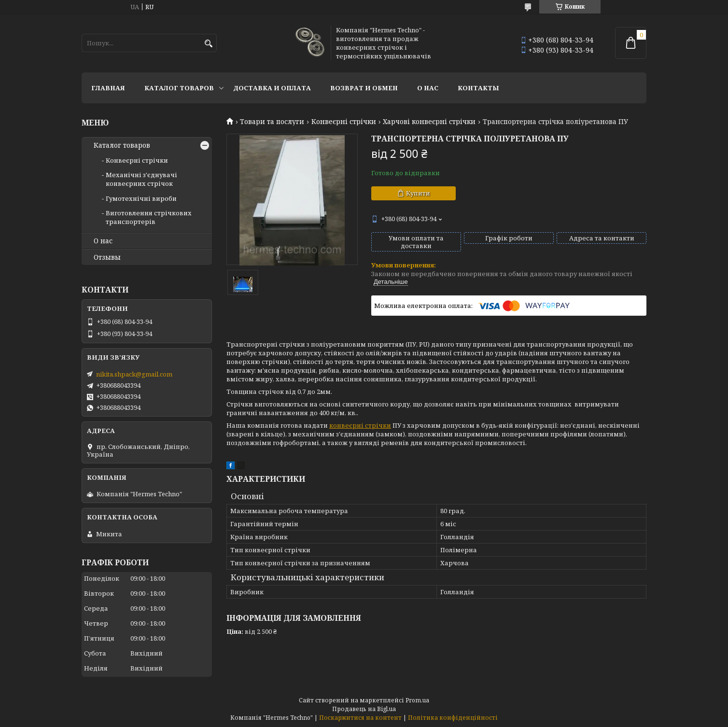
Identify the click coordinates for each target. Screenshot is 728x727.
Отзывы (107, 257)
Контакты (478, 88)
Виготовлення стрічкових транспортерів (149, 217)
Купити (418, 193)
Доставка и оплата (272, 88)
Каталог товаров (179, 88)
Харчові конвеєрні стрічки (429, 122)
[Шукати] (208, 44)
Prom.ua (417, 700)
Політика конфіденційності (453, 718)
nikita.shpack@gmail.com (134, 374)
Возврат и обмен (364, 88)
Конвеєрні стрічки (344, 122)
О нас (428, 88)
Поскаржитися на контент (360, 718)
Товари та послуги (272, 122)
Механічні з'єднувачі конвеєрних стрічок (141, 179)
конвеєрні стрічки (360, 425)
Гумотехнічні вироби (141, 198)
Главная (108, 88)
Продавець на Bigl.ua (364, 709)
